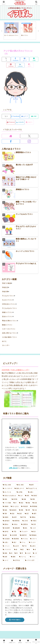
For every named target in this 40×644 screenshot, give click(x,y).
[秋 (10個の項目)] (29, 550)
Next (38, 31)
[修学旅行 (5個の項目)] (7, 521)
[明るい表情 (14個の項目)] (9, 485)
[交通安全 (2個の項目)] (25, 524)
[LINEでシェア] (34, 59)
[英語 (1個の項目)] (21, 503)
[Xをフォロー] (29, 136)
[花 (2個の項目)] (11, 553)
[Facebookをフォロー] (11, 141)
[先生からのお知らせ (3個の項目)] (9, 496)
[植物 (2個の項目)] (5, 553)
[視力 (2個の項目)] (34, 532)
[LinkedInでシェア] (20, 65)
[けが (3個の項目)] (21, 496)
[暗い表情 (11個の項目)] (22, 485)
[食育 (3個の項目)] (15, 517)
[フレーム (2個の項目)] (24, 557)
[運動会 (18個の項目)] (34, 517)
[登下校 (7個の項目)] (24, 517)
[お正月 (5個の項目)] (17, 546)
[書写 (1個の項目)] (35, 514)
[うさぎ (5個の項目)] (28, 553)
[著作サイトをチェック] (11, 136)
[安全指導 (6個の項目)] (7, 528)
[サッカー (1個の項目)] (33, 542)
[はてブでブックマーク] (25, 59)
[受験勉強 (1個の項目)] (33, 535)
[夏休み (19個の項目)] (6, 524)
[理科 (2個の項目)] (5, 514)
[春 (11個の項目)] (16, 550)
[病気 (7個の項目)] (27, 496)
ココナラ (22, 448)
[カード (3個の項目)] (7, 560)
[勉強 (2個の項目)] (5, 510)
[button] (29, 65)
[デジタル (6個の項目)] (25, 539)
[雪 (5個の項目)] (21, 553)
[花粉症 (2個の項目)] (34, 496)
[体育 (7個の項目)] (28, 510)
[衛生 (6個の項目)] (26, 528)
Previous (2, 31)
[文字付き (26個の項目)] (18, 560)
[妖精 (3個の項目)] (6, 557)
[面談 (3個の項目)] (6, 499)
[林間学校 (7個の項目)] (16, 521)
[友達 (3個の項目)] (35, 503)
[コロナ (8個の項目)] (34, 528)
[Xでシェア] (6, 59)
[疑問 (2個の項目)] (33, 485)
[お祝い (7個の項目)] (6, 542)
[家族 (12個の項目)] (28, 503)
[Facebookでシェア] (15, 59)
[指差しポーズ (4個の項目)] (19, 489)
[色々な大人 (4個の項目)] (15, 507)
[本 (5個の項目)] (15, 503)
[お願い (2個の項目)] (33, 492)
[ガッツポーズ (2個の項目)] (8, 489)
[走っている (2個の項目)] (9, 492)
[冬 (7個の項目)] (35, 550)
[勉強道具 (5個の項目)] (13, 510)
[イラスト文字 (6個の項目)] (31, 560)
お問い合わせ (13, 468)
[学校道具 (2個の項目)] (25, 507)
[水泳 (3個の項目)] (35, 510)
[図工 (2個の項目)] (27, 514)
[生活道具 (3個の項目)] (6, 539)
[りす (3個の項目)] (35, 553)
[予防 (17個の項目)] (15, 532)
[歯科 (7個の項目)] (5, 535)
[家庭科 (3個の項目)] (6, 517)
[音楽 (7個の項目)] (13, 514)
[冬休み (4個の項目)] (15, 524)
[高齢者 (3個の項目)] (6, 507)
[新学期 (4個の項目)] (16, 499)
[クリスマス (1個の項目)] (7, 550)
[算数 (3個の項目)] (21, 510)
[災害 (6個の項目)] (34, 524)
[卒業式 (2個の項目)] (34, 521)
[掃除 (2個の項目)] (34, 499)
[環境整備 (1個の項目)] (34, 507)
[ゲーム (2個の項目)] (23, 542)
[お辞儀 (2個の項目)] (21, 492)
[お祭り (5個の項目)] (34, 546)
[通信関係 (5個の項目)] (15, 539)
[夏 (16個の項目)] (23, 550)
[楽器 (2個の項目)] (20, 514)
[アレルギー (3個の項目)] (25, 532)
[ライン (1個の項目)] (34, 557)
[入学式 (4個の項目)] (26, 521)
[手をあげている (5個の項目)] (32, 489)
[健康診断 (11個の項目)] (17, 528)
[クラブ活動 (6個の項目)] (7, 503)
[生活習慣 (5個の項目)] (14, 535)
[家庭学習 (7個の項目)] (24, 535)
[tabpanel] (11, 31)
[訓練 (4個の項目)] (25, 499)
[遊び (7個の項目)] (15, 542)
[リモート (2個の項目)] (34, 539)
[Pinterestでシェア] (11, 65)
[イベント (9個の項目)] (7, 546)
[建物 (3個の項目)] (14, 557)
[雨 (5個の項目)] (16, 553)
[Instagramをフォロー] (29, 141)
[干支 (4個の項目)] (25, 546)
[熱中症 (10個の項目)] (6, 532)
